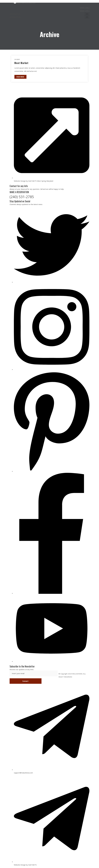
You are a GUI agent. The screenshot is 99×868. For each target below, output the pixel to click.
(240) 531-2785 (22, 197)
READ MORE (20, 77)
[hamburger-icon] (87, 14)
